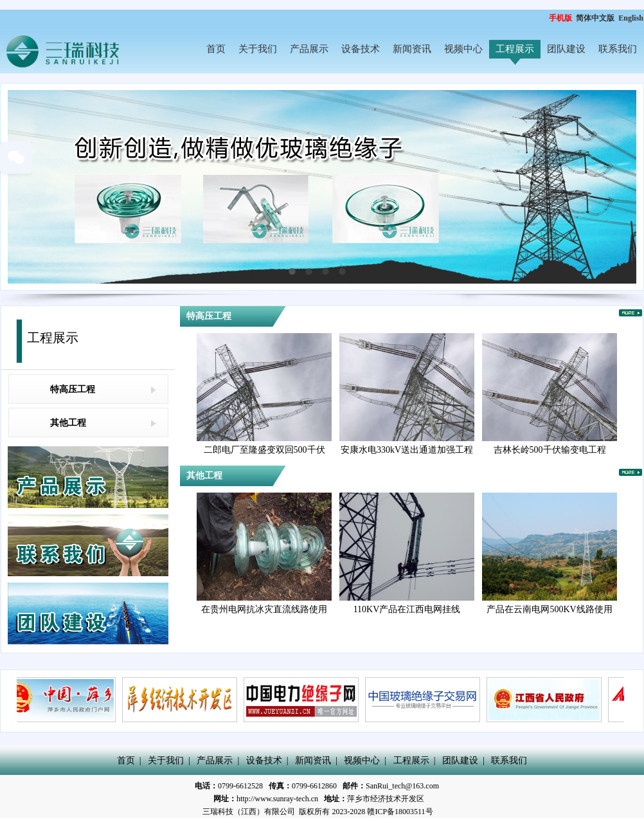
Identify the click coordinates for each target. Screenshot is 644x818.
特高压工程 (73, 389)
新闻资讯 (412, 49)
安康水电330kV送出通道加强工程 (407, 450)
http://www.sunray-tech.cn (277, 799)
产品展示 (309, 49)
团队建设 (566, 49)
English (631, 18)
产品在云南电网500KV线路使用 (549, 609)
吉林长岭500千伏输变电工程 (550, 450)
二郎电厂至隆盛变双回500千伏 (264, 450)
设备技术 (361, 49)
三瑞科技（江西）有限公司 (249, 812)
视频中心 (463, 49)
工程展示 (515, 49)
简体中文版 (596, 18)
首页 (216, 49)
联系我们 (618, 49)
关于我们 (258, 49)
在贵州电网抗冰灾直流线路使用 (264, 609)
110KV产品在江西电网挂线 (407, 609)
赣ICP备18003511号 (400, 812)
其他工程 (68, 423)
